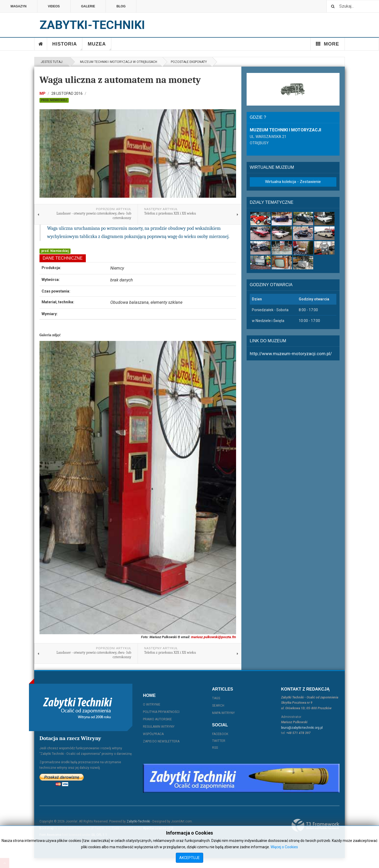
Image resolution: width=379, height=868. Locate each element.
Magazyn (19, 6)
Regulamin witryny (159, 727)
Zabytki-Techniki (138, 821)
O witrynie (152, 705)
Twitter (219, 741)
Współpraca (153, 734)
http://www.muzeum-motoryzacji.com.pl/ (291, 354)
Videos (54, 6)
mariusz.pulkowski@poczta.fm (214, 637)
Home (41, 44)
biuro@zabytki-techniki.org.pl (302, 728)
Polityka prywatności (161, 712)
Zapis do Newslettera (161, 741)
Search (218, 706)
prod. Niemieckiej (54, 100)
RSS (215, 748)
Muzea (99, 46)
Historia (68, 46)
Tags (216, 698)
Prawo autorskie (157, 719)
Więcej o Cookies (284, 847)
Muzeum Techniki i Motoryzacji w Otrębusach (118, 62)
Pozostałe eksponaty (189, 62)
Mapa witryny (223, 713)
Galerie (88, 6)
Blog (121, 6)
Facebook (220, 734)
